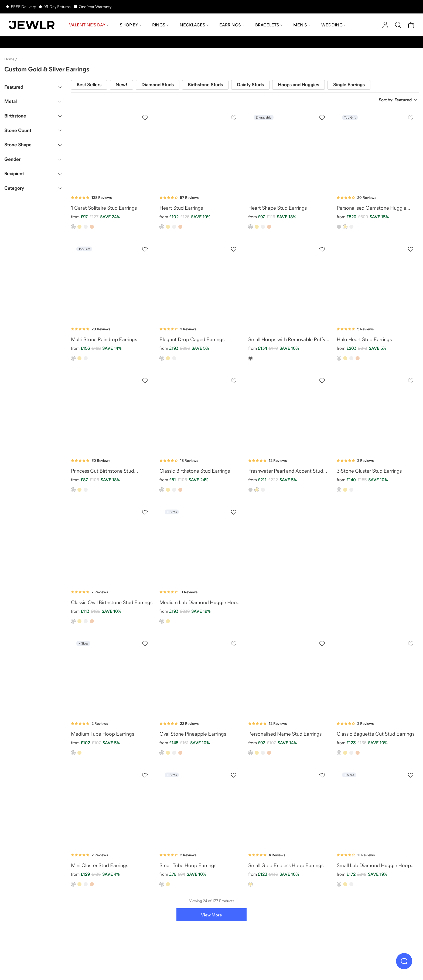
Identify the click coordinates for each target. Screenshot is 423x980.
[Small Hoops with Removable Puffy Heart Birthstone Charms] (289, 282)
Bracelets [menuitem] (269, 25)
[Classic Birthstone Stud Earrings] (200, 413)
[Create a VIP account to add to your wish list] (145, 118)
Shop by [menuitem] (131, 25)
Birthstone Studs (205, 85)
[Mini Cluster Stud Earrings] (112, 808)
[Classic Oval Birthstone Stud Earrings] (112, 545)
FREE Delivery (23, 7)
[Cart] (411, 25)
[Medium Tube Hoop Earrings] (112, 676)
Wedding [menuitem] (334, 25)
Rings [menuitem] (160, 25)
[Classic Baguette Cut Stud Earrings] (378, 676)
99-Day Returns (57, 7)
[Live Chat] (404, 961)
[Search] (398, 25)
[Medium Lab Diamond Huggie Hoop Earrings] (200, 545)
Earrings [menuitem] (232, 25)
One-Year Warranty (95, 7)
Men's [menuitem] (302, 25)
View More (211, 915)
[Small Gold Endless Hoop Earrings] (289, 808)
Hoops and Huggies (299, 85)
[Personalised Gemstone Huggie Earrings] (378, 150)
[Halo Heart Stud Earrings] (378, 282)
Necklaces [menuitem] (194, 25)
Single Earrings (349, 85)
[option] (73, 227)
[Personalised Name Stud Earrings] (289, 676)
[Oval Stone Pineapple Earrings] (200, 676)
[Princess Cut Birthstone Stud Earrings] (112, 413)
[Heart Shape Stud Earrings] (289, 150)
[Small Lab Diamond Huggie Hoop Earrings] (378, 808)
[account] (385, 25)
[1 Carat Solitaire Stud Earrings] (112, 150)
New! (121, 85)
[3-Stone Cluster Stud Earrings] (378, 413)
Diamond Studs (158, 85)
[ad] (334, 544)
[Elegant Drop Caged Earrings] (200, 282)
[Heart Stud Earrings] (200, 150)
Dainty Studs (250, 85)
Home (9, 59)
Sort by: (398, 100)
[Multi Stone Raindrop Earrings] (112, 282)
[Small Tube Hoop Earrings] (200, 808)
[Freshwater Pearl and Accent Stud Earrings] (289, 413)
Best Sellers (89, 85)
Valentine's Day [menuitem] (89, 25)
